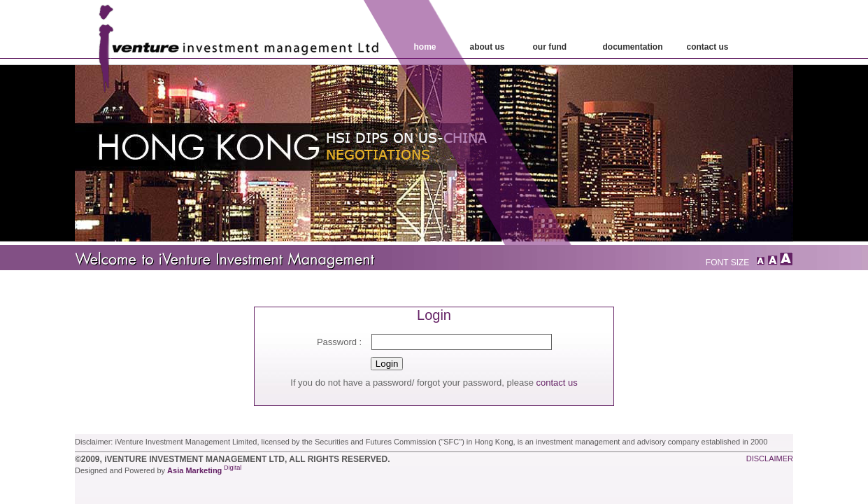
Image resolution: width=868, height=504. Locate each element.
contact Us (708, 47)
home (425, 47)
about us (488, 47)
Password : (339, 342)
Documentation (633, 47)
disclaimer (770, 458)
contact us (556, 383)
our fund (550, 47)
